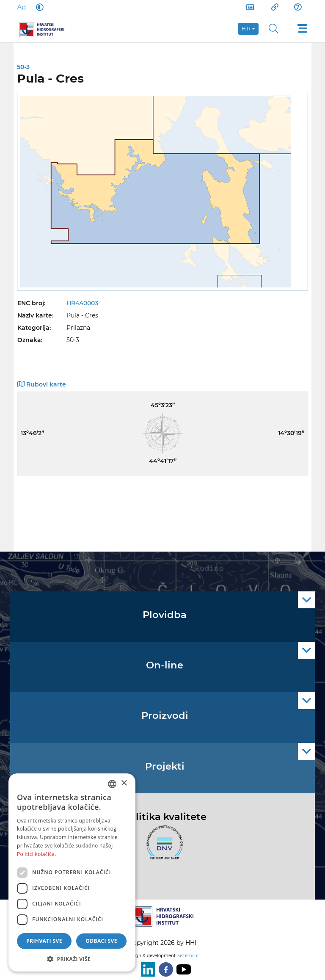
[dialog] (72, 872)
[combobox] (112, 784)
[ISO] (162, 847)
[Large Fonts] (21, 7)
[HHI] (45, 29)
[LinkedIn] (146, 969)
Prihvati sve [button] (44, 941)
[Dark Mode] (38, 7)
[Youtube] (182, 969)
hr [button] (246, 29)
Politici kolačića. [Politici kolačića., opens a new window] (37, 854)
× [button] (124, 783)
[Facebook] (164, 969)
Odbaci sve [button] (101, 941)
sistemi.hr (188, 956)
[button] (72, 959)
